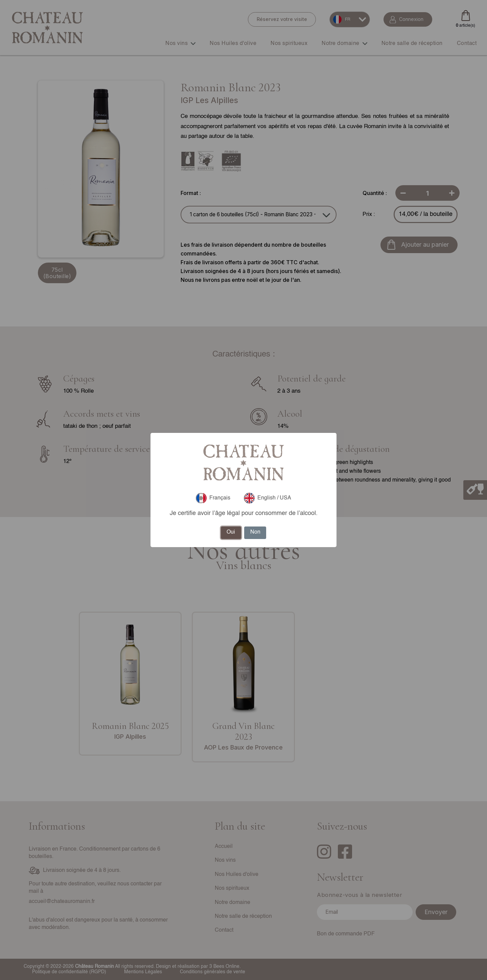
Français (213, 498)
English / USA (268, 498)
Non (255, 532)
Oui (231, 532)
